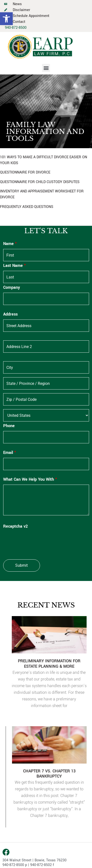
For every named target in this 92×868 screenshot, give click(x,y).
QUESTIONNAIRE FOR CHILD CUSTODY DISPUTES (40, 182)
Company (12, 288)
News (17, 4)
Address (10, 314)
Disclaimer (21, 10)
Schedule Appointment (31, 16)
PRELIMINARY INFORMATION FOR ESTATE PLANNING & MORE (49, 664)
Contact (19, 22)
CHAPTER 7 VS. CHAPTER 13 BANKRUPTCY (49, 774)
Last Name (14, 266)
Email (10, 453)
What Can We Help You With (30, 479)
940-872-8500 (16, 28)
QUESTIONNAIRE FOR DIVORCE (25, 172)
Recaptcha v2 (15, 526)
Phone (9, 426)
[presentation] (40, 541)
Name (10, 244)
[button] (6, 19)
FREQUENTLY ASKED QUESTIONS (27, 207)
